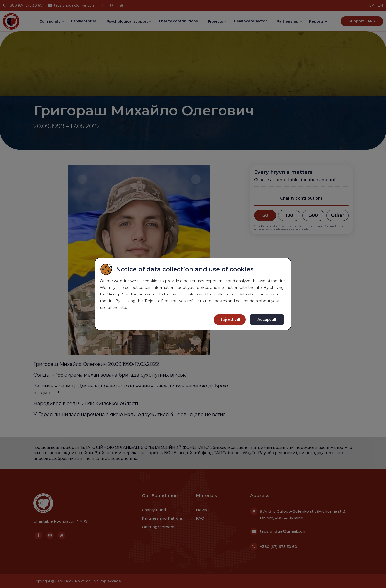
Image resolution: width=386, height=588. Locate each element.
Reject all (230, 320)
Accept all (267, 319)
